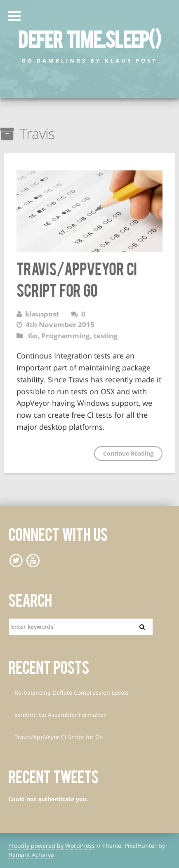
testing (106, 336)
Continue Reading (128, 453)
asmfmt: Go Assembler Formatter (60, 715)
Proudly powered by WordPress (52, 846)
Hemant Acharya (31, 855)
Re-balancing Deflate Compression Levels (72, 692)
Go (33, 336)
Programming (66, 336)
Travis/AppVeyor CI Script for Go (59, 737)
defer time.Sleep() (89, 38)
